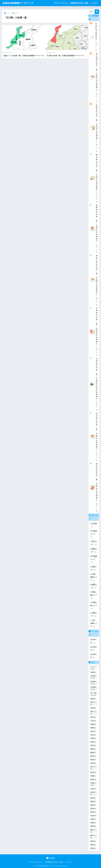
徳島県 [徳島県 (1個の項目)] (93, 749)
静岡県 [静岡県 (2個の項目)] (93, 845)
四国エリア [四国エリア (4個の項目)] (93, 713)
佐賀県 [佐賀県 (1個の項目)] (93, 699)
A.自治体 (94, 525)
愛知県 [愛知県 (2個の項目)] (93, 756)
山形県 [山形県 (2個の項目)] (93, 735)
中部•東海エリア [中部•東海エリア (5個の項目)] (94, 688)
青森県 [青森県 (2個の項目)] (93, 841)
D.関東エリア (94, 551)
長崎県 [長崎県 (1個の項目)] (93, 823)
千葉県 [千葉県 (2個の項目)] (93, 708)
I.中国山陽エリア (94, 595)
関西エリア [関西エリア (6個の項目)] (93, 837)
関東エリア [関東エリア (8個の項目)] (93, 831)
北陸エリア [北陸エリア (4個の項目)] (93, 703)
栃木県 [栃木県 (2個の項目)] (93, 772)
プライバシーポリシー (61, 3)
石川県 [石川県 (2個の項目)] (93, 789)
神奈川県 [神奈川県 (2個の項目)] (93, 793)
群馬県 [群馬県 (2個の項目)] (93, 812)
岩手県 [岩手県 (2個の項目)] (93, 745)
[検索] (97, 12)
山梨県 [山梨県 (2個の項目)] (93, 738)
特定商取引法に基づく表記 (79, 3)
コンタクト (94, 3)
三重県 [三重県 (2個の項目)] (93, 672)
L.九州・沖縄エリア (94, 624)
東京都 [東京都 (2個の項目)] (93, 763)
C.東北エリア (94, 543)
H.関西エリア (94, 586)
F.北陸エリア (94, 568)
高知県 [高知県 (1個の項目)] (93, 848)
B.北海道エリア (94, 534)
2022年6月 (93, 649)
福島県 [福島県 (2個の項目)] (93, 805)
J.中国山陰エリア (94, 606)
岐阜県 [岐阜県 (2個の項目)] (93, 742)
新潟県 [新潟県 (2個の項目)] (93, 760)
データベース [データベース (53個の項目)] (93, 668)
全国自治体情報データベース (18, 3)
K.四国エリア (94, 615)
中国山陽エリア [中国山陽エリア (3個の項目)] (93, 683)
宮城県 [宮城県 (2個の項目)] (93, 724)
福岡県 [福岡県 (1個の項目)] (93, 802)
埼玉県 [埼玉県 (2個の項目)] (93, 717)
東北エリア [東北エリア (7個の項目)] (93, 768)
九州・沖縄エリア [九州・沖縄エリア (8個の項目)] (93, 694)
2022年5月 (93, 656)
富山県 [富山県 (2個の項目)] (93, 731)
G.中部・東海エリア (94, 577)
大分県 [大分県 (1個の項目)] (93, 721)
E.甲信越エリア (94, 560)
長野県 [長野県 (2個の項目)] (93, 826)
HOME (51, 858)
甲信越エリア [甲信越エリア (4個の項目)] (93, 784)
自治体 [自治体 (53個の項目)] (93, 816)
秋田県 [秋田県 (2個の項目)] (93, 809)
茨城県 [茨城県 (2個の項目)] (93, 819)
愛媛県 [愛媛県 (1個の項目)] (93, 753)
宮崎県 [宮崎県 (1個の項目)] (93, 728)
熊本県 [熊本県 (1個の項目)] (93, 780)
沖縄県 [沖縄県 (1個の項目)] (93, 776)
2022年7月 (93, 641)
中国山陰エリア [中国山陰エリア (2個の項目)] (93, 677)
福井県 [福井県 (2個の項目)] (93, 798)
